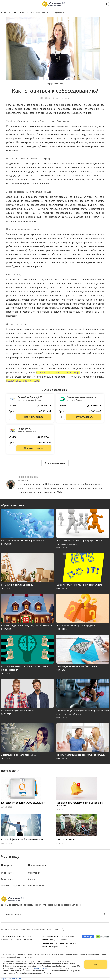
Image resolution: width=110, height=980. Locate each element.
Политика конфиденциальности (36, 930)
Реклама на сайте (10, 930)
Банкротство (7, 879)
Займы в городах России (13, 885)
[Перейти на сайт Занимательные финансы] (84, 417)
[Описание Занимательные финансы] (62, 417)
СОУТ (56, 930)
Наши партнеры (36, 885)
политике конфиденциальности (44, 968)
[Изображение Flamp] (88, 942)
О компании (34, 873)
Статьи (31, 879)
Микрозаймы (8, 873)
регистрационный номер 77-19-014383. (18, 957)
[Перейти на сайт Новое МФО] (34, 448)
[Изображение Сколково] (102, 942)
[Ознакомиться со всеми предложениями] (55, 463)
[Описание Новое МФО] (12, 448)
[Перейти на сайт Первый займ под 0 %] (34, 417)
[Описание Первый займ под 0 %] (12, 417)
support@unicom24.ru (12, 978)
